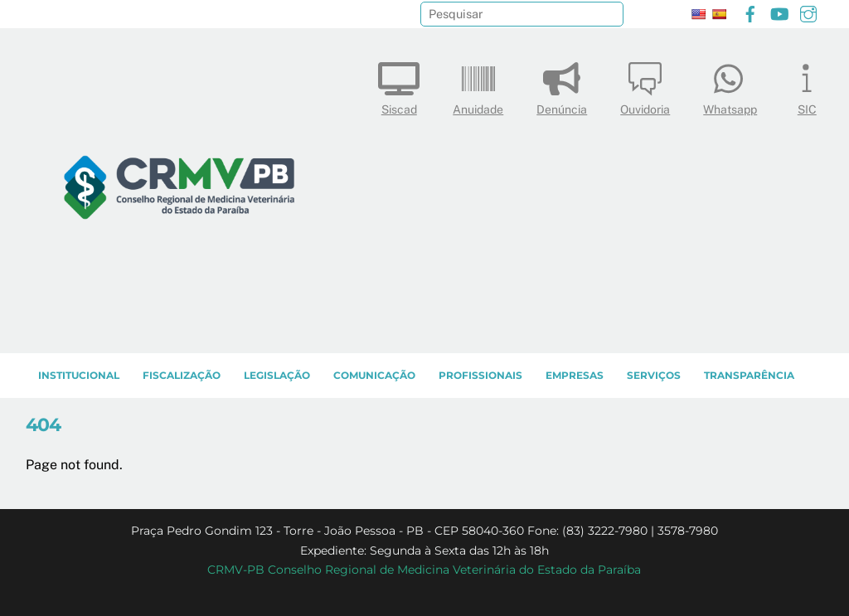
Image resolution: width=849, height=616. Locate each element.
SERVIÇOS (654, 375)
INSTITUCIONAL (79, 375)
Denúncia (562, 85)
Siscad (399, 85)
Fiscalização (182, 375)
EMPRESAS (575, 375)
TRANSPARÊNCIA (749, 375)
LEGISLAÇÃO (277, 375)
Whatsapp (730, 85)
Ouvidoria (645, 85)
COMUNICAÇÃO (374, 375)
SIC (807, 85)
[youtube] (779, 12)
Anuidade (478, 85)
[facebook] (750, 12)
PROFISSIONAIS (480, 375)
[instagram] (808, 12)
